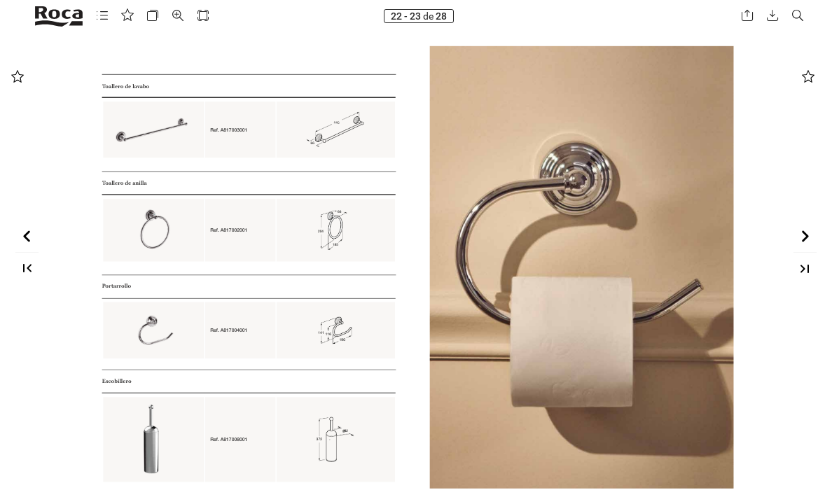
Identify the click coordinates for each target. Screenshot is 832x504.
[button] (102, 16)
